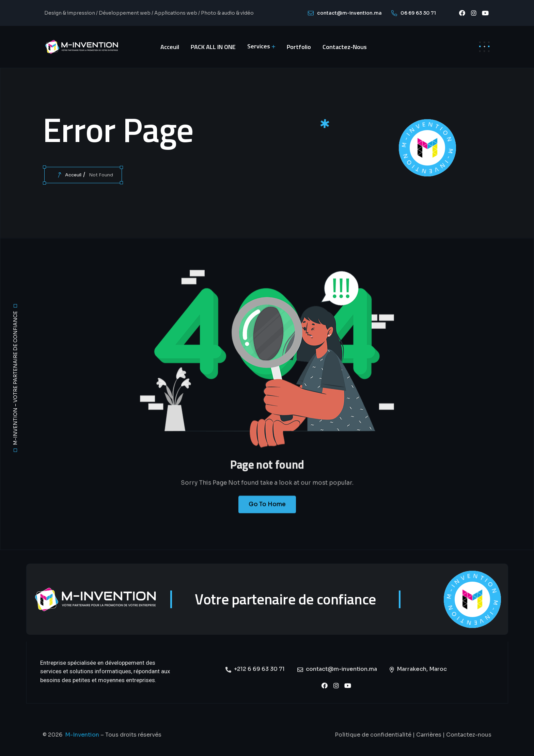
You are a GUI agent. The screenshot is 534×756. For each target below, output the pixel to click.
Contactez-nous (469, 735)
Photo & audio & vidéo (227, 13)
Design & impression (70, 13)
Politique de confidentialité (373, 735)
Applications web (176, 13)
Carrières (429, 735)
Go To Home (267, 511)
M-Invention (82, 735)
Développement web (125, 13)
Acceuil (73, 175)
